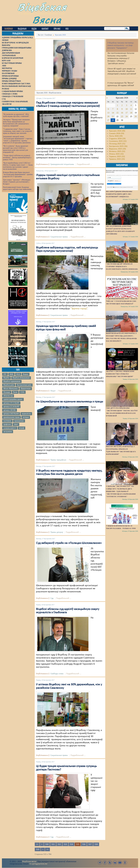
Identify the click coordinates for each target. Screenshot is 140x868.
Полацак (7, 392)
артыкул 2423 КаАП (11, 414)
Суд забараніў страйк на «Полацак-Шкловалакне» (69, 543)
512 (59, 844)
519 (38, 849)
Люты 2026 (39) (116, 136)
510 (47, 844)
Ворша (26, 374)
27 (108, 120)
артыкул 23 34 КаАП (11, 406)
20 (108, 116)
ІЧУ (5, 374)
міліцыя (26, 417)
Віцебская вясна (29, 861)
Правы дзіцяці (57, 532)
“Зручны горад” (79, 309)
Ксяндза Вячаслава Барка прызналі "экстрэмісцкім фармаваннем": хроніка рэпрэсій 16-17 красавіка (18, 174)
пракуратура (19, 421)
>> (47, 849)
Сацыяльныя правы (59, 237)
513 (65, 844)
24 (127, 116)
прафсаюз (7, 424)
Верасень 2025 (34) (117, 149)
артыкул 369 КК (10, 410)
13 (108, 113)
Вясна (47, 20)
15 (117, 113)
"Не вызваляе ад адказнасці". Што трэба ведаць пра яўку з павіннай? (16, 115)
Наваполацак (26, 389)
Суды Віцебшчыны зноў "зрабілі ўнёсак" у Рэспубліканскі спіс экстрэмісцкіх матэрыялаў (122, 301)
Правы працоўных (58, 460)
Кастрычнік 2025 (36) (118, 146)
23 (122, 116)
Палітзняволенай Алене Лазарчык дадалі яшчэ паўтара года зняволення (17, 188)
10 (127, 109)
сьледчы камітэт (10, 428)
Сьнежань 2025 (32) (118, 141)
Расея (15, 392)
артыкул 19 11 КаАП (11, 403)
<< (37, 844)
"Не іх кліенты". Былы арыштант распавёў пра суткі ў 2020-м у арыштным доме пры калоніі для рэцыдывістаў (16, 149)
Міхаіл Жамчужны (11, 389)
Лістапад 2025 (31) (117, 144)
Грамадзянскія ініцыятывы (62, 164)
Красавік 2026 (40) (117, 131)
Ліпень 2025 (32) (116, 154)
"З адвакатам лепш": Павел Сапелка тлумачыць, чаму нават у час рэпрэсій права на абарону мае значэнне (17, 131)
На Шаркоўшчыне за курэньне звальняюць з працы (70, 402)
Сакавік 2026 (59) (117, 134)
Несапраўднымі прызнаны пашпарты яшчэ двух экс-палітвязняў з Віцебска (119, 194)
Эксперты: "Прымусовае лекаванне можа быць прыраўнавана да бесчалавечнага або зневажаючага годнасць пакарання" (16, 123)
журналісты (26, 414)
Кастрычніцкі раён (24, 385)
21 (113, 116)
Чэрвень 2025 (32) (117, 157)
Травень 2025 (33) (117, 159)
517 (90, 844)
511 (53, 844)
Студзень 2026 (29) (117, 139)
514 (72, 844)
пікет (16, 424)
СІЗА (22, 392)
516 (84, 844)
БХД (18, 374)
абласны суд (8, 396)
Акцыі (53, 391)
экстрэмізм (8, 432)
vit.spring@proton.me (38, 864)
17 (127, 113)
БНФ (11, 374)
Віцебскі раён (9, 385)
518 (96, 844)
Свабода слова (57, 674)
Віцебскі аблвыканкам (21, 378)
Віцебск (6, 378)
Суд (52, 598)
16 (122, 113)
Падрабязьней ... (84, 164)
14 (113, 113)
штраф (21, 428)
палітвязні (7, 421)
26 (136, 116)
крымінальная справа (12, 417)
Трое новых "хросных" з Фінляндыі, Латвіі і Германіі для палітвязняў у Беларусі (17, 182)
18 (131, 113)
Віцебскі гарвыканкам (12, 381)
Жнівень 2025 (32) (117, 151)
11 (131, 109)
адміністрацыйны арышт (13, 399)
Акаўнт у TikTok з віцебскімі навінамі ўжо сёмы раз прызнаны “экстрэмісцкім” (120, 374)
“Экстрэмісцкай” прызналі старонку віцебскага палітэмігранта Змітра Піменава (122, 266)
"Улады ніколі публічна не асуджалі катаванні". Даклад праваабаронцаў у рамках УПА (17, 158)
